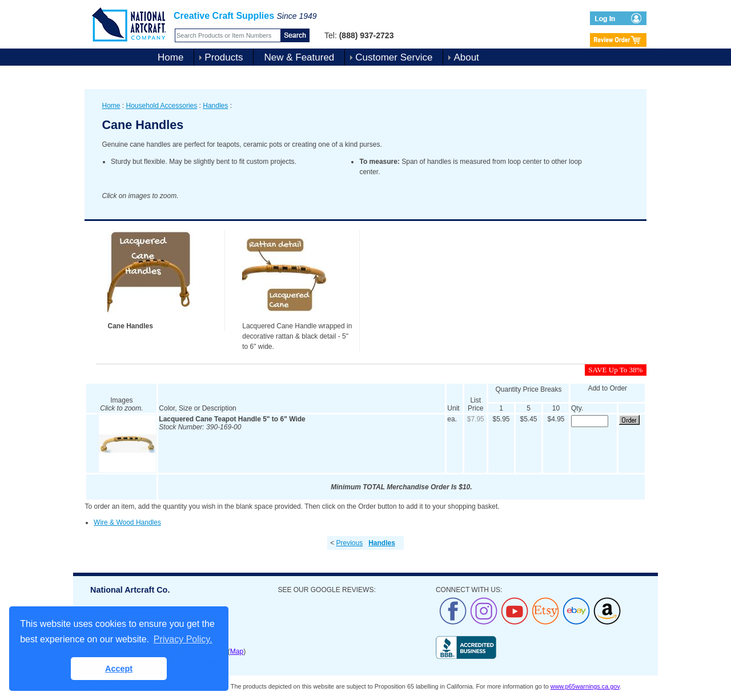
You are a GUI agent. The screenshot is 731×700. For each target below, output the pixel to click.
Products (224, 57)
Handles (215, 106)
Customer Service (394, 57)
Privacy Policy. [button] (183, 639)
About (466, 57)
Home (170, 57)
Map (237, 651)
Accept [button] (119, 669)
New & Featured (299, 57)
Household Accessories (162, 106)
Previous (349, 543)
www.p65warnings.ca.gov (585, 686)
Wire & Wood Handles (127, 522)
